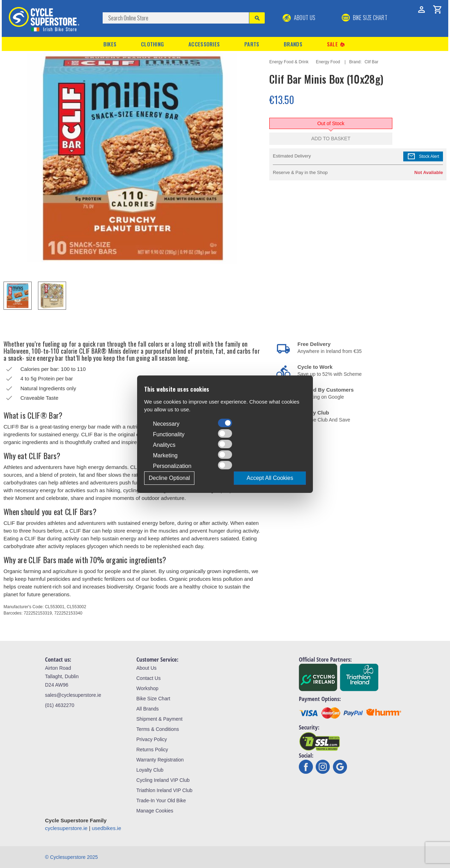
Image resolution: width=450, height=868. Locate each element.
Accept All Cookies (270, 478)
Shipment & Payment (160, 719)
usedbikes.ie (106, 828)
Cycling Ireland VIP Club (163, 780)
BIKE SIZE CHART (365, 18)
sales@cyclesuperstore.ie (73, 695)
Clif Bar (371, 62)
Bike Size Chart (153, 699)
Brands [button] (293, 44)
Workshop (147, 688)
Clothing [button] (152, 44)
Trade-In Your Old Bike (161, 801)
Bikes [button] (110, 44)
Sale (336, 44)
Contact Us (149, 678)
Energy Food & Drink (289, 62)
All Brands (148, 709)
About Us (299, 18)
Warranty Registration (160, 760)
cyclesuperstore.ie (66, 828)
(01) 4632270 (60, 705)
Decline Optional (169, 478)
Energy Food (328, 62)
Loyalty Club (150, 770)
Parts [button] (252, 44)
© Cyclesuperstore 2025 (71, 857)
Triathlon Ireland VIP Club (165, 790)
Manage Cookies (155, 811)
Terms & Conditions (158, 729)
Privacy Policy (152, 739)
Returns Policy (152, 750)
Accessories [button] (204, 44)
